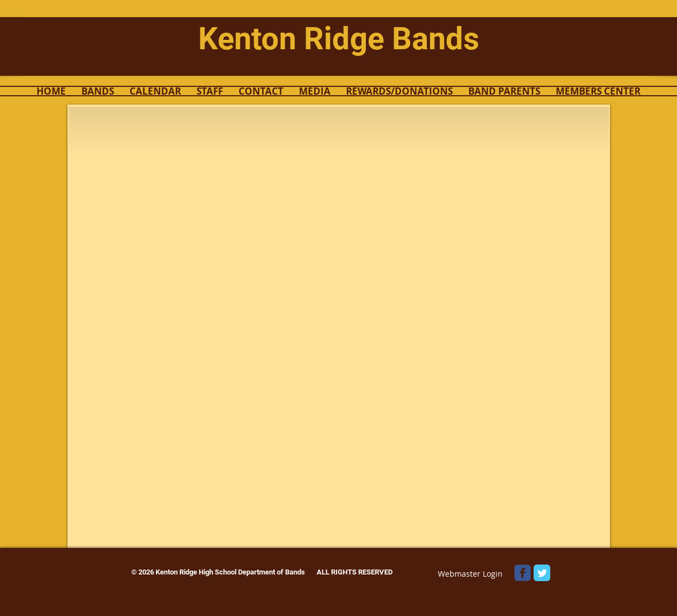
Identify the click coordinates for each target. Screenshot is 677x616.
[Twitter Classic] (542, 573)
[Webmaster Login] (471, 574)
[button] (98, 91)
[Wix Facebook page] (523, 573)
